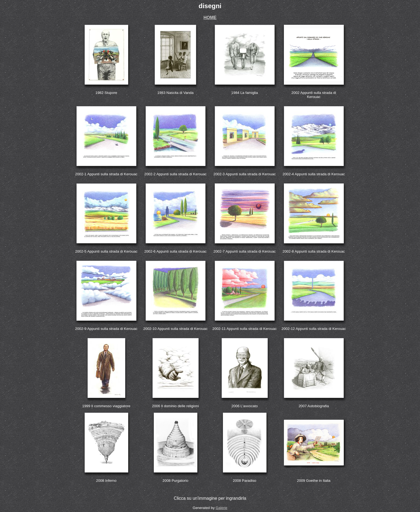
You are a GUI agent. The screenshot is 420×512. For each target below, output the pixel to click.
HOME (210, 18)
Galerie (221, 508)
